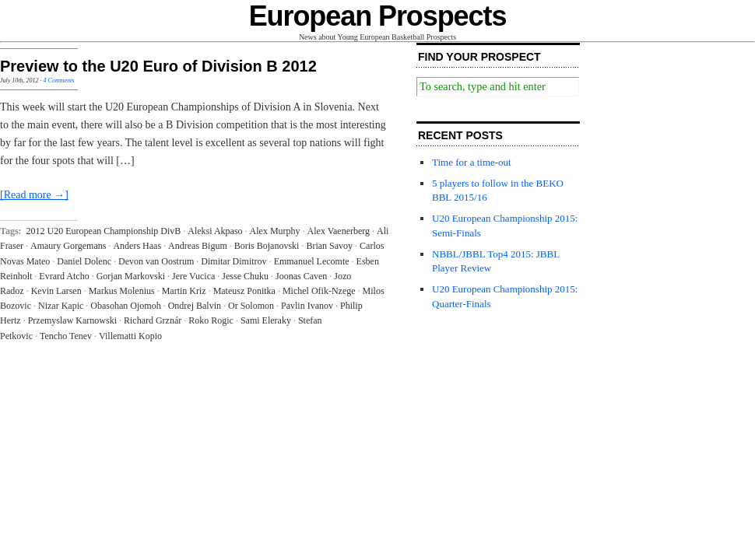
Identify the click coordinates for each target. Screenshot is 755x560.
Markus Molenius (122, 291)
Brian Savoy (329, 246)
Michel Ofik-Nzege (319, 291)
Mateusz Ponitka (244, 291)
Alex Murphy (275, 231)
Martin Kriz (184, 291)
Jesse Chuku (245, 276)
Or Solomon (251, 306)
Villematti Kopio (130, 336)
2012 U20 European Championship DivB (104, 231)
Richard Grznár (153, 320)
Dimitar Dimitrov (234, 261)
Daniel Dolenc (84, 261)
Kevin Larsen (56, 291)
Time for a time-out (472, 162)
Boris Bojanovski (267, 246)
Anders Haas (137, 246)
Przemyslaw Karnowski (72, 320)
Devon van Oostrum (156, 261)
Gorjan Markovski (131, 276)
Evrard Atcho (64, 276)
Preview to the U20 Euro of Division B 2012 (158, 66)
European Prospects (378, 16)
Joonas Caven (301, 276)
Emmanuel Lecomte (312, 261)
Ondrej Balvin (195, 306)
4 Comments (59, 80)
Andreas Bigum (198, 246)
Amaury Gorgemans (68, 246)
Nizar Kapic (61, 306)
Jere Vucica (193, 276)
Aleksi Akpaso (215, 231)
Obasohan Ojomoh (125, 306)
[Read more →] (34, 195)
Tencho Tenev (66, 336)
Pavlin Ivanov (307, 306)
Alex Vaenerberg (339, 231)
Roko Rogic (211, 320)
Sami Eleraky (266, 320)
